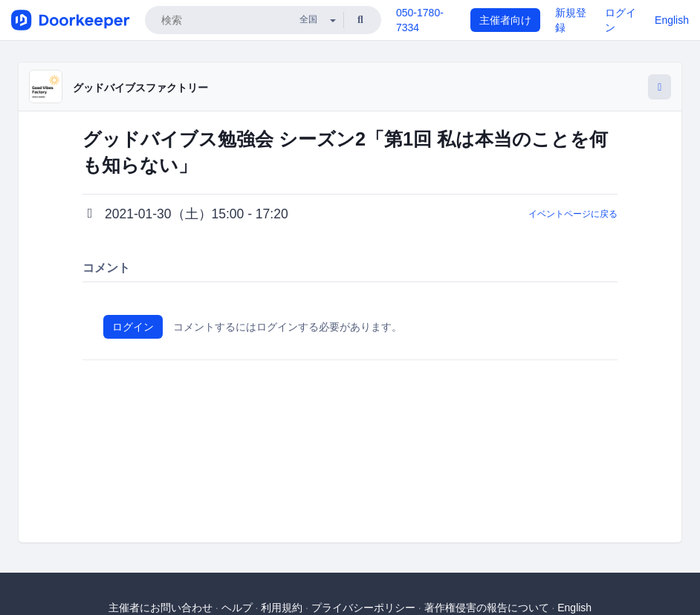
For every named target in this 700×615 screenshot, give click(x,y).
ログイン (133, 327)
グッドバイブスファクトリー (140, 88)
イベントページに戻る (573, 214)
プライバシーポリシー (363, 608)
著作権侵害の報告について (487, 608)
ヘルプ (237, 608)
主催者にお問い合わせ (161, 608)
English (672, 20)
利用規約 (282, 608)
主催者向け (505, 20)
